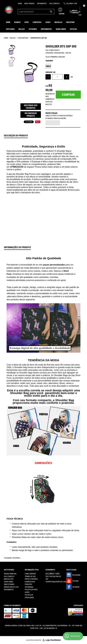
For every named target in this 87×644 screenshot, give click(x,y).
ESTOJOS (73, 29)
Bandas (17, 22)
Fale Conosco (54, 3)
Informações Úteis (32, 570)
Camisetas (37, 22)
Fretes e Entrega (31, 579)
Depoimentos (42, 3)
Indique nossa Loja (11, 587)
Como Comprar (30, 574)
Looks (48, 22)
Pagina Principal (10, 574)
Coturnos (33, 29)
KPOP (27, 22)
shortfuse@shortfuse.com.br (57, 582)
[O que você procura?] (51, 12)
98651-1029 (72, 3)
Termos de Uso (30, 576)
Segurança (29, 587)
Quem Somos (61, 29)
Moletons (70, 22)
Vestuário (10, 29)
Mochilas (58, 22)
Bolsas (22, 29)
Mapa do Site (9, 579)
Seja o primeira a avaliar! (55, 57)
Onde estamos (9, 584)
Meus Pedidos (29, 3)
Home (20, 3)
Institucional (9, 570)
